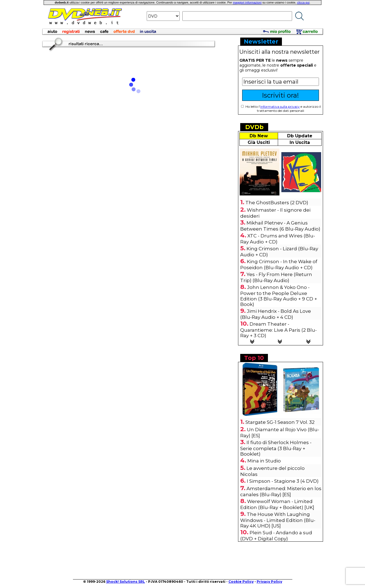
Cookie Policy (241, 582)
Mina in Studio (264, 461)
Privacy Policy (269, 582)
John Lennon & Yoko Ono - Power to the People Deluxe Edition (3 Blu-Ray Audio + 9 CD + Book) (279, 296)
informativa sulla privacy (280, 106)
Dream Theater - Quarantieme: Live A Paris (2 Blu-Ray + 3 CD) (278, 330)
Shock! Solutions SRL (126, 582)
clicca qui (303, 2)
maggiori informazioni (247, 2)
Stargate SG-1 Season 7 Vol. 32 (280, 422)
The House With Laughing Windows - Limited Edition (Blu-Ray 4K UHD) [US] (278, 520)
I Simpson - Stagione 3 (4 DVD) (283, 481)
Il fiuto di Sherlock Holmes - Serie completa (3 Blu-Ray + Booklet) (276, 448)
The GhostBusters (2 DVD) (277, 203)
